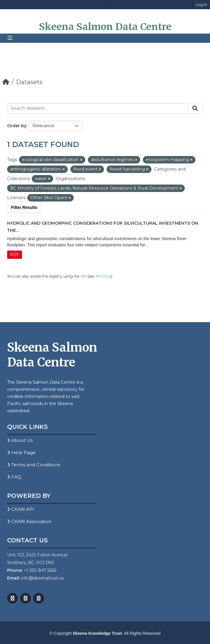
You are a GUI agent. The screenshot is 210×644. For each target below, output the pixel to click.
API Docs (103, 276)
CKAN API (21, 509)
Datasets (29, 82)
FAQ (14, 477)
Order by (17, 126)
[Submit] (195, 108)
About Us (20, 440)
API (84, 276)
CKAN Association (29, 521)
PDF (15, 255)
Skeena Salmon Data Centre (105, 27)
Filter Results (24, 207)
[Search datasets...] (97, 108)
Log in (201, 4)
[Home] (6, 82)
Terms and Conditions (34, 465)
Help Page (21, 452)
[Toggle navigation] (10, 38)
